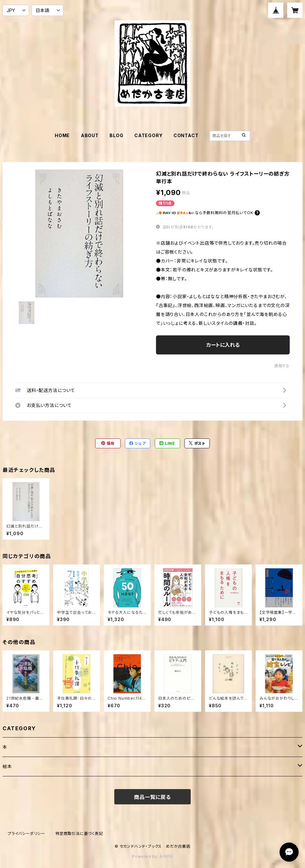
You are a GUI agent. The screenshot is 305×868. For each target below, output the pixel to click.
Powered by (152, 856)
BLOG (116, 135)
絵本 (7, 766)
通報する (282, 366)
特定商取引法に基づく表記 (79, 833)
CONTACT (186, 135)
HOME (62, 135)
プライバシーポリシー (26, 833)
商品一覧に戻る (152, 797)
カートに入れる (223, 345)
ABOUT (90, 135)
